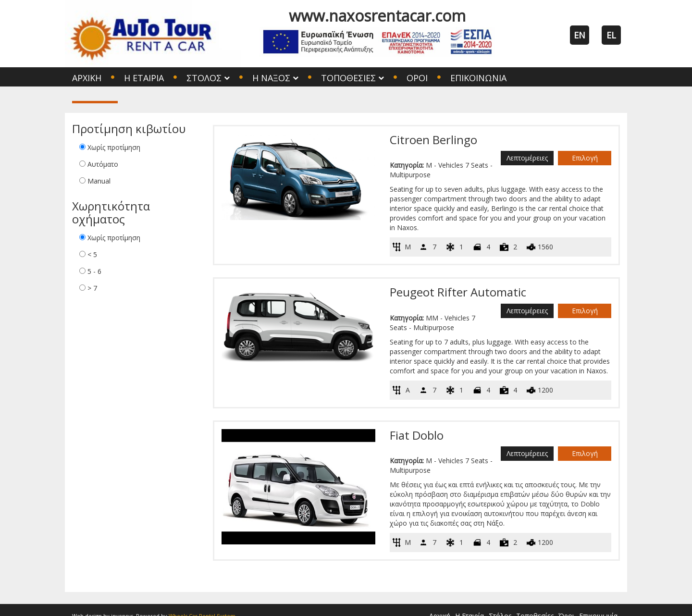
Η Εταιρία (144, 78)
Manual (99, 181)
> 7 (92, 288)
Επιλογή (585, 158)
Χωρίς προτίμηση (114, 147)
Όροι (417, 78)
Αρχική (87, 78)
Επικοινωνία (478, 78)
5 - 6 (94, 271)
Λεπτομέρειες (527, 158)
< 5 (92, 254)
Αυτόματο (103, 164)
